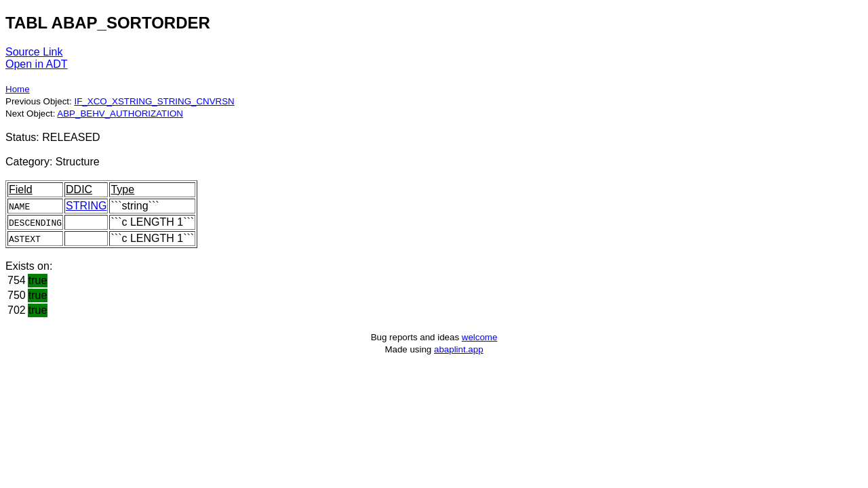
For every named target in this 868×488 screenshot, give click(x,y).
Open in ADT (37, 64)
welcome (480, 337)
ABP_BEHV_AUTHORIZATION (120, 114)
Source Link (34, 52)
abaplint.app (459, 349)
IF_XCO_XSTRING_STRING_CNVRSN (154, 101)
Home (18, 89)
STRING (86, 206)
